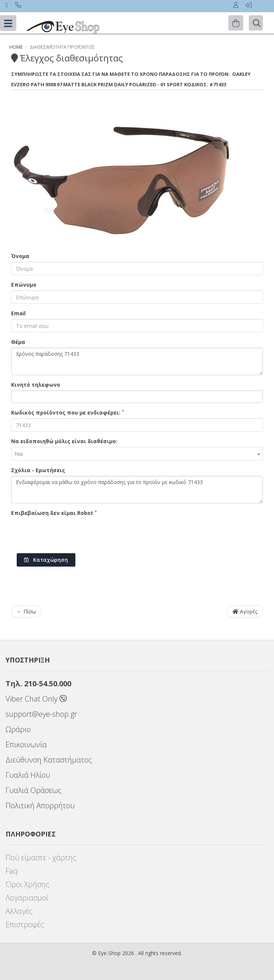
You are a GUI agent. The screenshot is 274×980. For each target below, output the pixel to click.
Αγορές (245, 611)
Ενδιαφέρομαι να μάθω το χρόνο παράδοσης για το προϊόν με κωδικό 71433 (137, 490)
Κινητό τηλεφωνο (36, 385)
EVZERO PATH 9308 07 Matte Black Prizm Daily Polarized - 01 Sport (97, 84)
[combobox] (137, 454)
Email (18, 313)
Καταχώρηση (46, 560)
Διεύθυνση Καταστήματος (49, 760)
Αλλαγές (19, 911)
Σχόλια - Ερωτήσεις (38, 470)
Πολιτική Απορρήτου (40, 805)
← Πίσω (26, 611)
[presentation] (68, 533)
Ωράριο (18, 729)
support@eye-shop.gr (41, 714)
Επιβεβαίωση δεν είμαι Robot (54, 513)
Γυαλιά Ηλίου (28, 775)
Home (16, 47)
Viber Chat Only (36, 699)
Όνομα (20, 256)
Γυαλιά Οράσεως (34, 790)
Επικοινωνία (26, 744)
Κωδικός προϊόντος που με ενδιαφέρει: (68, 412)
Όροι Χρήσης (27, 884)
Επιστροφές (25, 924)
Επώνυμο (24, 285)
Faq (12, 871)
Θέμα (18, 342)
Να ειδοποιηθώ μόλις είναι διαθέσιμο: (64, 441)
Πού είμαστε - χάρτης (41, 857)
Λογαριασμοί (27, 898)
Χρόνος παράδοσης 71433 (137, 361)
